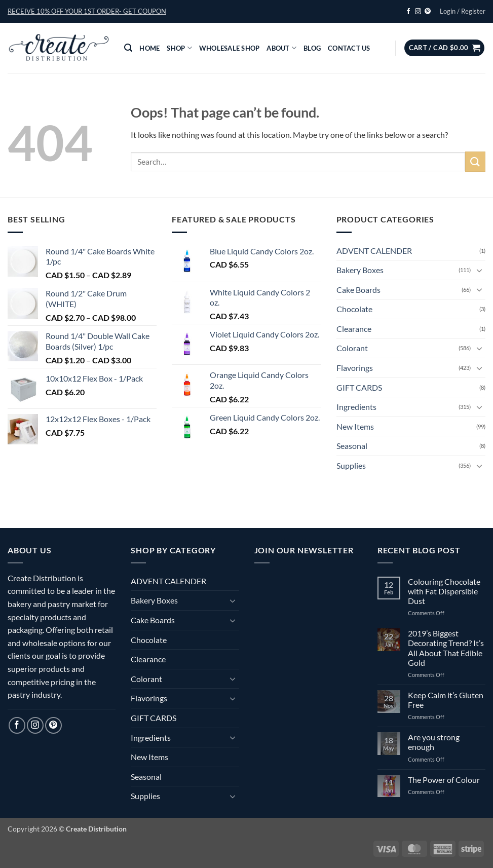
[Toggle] (479, 270)
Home (149, 48)
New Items (355, 426)
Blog (312, 48)
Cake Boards (358, 290)
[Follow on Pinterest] (428, 12)
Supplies (351, 465)
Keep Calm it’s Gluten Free (446, 700)
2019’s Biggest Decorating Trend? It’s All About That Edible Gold (446, 648)
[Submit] (475, 161)
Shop (179, 48)
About (281, 48)
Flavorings (355, 368)
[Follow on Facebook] (408, 12)
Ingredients (356, 407)
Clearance (354, 329)
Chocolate (354, 309)
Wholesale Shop (230, 48)
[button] (87, 11)
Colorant (352, 348)
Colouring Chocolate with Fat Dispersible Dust (444, 591)
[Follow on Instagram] (418, 12)
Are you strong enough (434, 742)
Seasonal (352, 446)
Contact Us (349, 48)
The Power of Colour (444, 780)
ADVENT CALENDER (374, 251)
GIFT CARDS (359, 387)
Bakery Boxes (360, 270)
